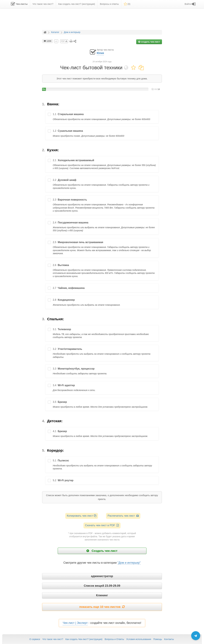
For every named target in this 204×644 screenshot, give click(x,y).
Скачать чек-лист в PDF (102, 525)
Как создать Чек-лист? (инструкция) (84, 639)
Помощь (158, 639)
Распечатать (123, 516)
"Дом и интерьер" (129, 563)
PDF (64, 41)
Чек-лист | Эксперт (75, 623)
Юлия (100, 53)
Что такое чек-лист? (53, 639)
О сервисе (35, 639)
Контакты (169, 639)
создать (149, 42)
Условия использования (139, 639)
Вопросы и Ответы (114, 639)
